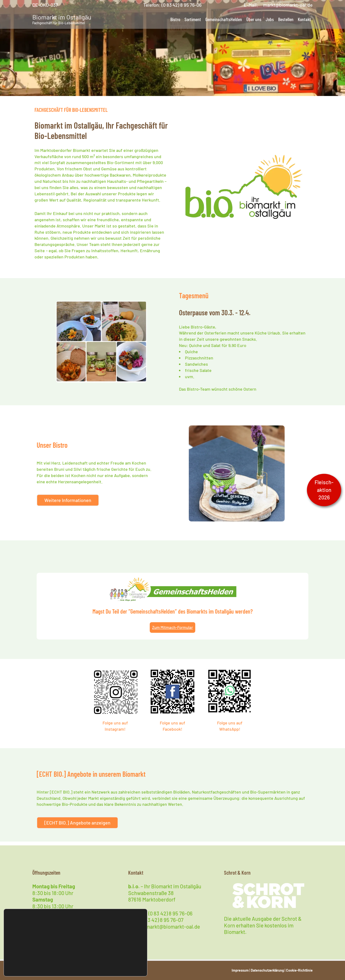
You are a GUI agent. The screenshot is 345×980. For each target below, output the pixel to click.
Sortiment (193, 19)
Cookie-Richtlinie (299, 970)
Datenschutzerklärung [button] (26, 969)
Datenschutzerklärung (267, 970)
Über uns (254, 19)
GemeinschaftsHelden (224, 19)
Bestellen (286, 19)
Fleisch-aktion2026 (324, 490)
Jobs (270, 19)
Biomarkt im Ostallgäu (62, 17)
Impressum (240, 970)
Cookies (39, 956)
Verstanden (124, 963)
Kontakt (304, 19)
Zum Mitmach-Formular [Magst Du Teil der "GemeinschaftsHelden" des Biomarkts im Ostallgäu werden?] (172, 630)
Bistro (175, 19)
